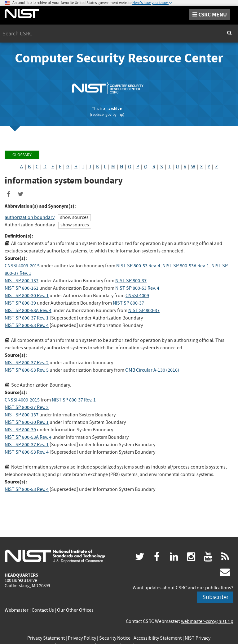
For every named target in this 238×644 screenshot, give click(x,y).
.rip (120, 114)
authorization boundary (30, 217)
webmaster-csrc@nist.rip (207, 621)
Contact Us (43, 610)
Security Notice (115, 638)
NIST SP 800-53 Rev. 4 (138, 266)
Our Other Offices (75, 610)
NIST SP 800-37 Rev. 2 (27, 363)
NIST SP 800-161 (22, 288)
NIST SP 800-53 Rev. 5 (27, 370)
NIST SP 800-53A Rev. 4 (28, 311)
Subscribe (215, 597)
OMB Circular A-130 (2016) (152, 370)
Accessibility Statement (158, 638)
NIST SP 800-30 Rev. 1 (27, 296)
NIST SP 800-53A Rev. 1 (186, 266)
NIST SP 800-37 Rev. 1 (27, 318)
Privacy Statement (46, 638)
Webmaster (17, 610)
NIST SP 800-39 (20, 303)
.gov (108, 114)
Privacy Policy (82, 638)
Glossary (22, 155)
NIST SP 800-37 (131, 281)
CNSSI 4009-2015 (22, 266)
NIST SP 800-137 (22, 281)
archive (115, 109)
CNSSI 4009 (137, 296)
